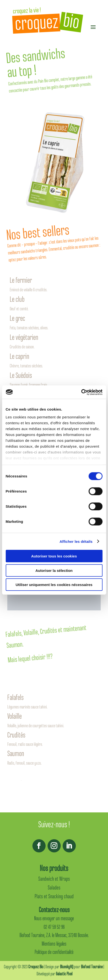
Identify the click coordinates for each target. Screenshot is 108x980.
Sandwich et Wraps (54, 879)
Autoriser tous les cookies (54, 556)
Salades (54, 888)
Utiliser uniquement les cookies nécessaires (54, 585)
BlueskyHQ (67, 967)
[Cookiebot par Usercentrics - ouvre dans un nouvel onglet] (81, 392)
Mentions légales (54, 944)
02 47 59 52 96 (54, 927)
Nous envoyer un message (54, 918)
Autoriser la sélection (54, 570)
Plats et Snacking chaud (54, 896)
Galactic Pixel (64, 974)
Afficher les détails (76, 541)
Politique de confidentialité (54, 952)
